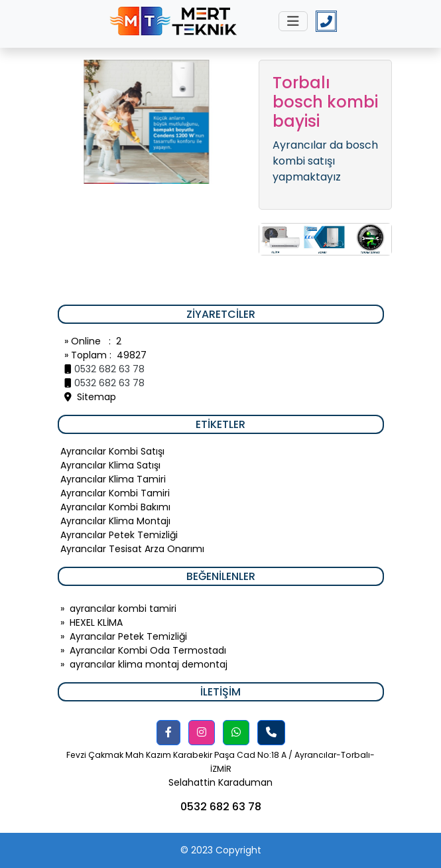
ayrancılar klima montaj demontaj (149, 664)
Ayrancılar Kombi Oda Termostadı (148, 650)
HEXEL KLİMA (96, 622)
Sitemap (90, 397)
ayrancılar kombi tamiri (123, 609)
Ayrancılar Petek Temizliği (128, 636)
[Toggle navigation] (293, 21)
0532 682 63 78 (109, 369)
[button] (168, 733)
